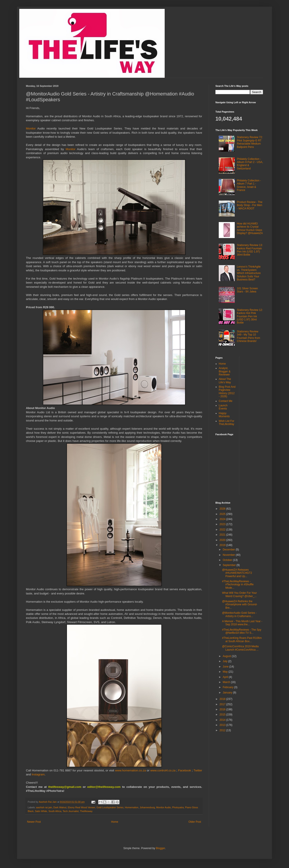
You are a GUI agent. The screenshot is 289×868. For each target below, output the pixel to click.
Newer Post (34, 822)
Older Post (195, 822)
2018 (223, 699)
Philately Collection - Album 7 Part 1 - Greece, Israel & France (249, 185)
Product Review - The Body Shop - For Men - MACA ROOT (250, 205)
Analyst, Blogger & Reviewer (225, 371)
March (227, 682)
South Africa (55, 811)
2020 (223, 540)
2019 (223, 545)
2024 (223, 519)
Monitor (32, 128)
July (226, 661)
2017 (223, 704)
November (229, 555)
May (226, 672)
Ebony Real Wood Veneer (81, 807)
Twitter (198, 770)
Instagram (38, 774)
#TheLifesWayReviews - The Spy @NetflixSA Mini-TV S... (242, 631)
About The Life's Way (225, 381)
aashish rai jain (44, 807)
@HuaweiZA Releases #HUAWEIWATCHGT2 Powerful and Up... (237, 573)
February (228, 687)
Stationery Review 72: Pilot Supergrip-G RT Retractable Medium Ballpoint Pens (250, 142)
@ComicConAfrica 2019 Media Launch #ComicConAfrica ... (240, 648)
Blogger (160, 848)
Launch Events (223, 407)
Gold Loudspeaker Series (110, 807)
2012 (223, 730)
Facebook (185, 770)
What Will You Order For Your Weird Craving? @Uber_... (239, 594)
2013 (223, 725)
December (229, 550)
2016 (223, 709)
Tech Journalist (71, 811)
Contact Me (226, 401)
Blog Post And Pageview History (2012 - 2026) (227, 392)
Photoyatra (178, 807)
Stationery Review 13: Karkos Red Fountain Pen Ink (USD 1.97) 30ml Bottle (250, 250)
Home (115, 822)
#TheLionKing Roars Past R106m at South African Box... (242, 640)
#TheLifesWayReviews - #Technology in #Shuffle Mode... (238, 585)
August (227, 656)
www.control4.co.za (163, 770)
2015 (223, 715)
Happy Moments (224, 415)
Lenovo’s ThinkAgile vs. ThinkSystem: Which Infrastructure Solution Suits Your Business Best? (249, 273)
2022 (223, 530)
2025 (223, 514)
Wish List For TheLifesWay (227, 423)
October (228, 560)
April (226, 677)
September (230, 565)
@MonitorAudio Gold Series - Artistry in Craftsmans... (239, 614)
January (228, 693)
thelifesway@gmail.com (65, 787)
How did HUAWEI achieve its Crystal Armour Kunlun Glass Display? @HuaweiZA (250, 228)
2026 (223, 509)
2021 (223, 535)
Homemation (132, 807)
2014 (223, 720)
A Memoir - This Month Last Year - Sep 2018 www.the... (242, 623)
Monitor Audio (164, 807)
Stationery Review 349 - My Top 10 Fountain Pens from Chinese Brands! (249, 336)
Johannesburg (147, 807)
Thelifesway (86, 811)
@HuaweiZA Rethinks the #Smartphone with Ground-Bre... (240, 605)
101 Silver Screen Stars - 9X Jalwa (247, 290)
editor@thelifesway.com (104, 787)
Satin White (41, 811)
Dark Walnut (60, 807)
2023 (223, 524)
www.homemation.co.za (130, 770)
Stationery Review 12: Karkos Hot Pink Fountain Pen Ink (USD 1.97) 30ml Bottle (250, 316)
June (226, 667)
